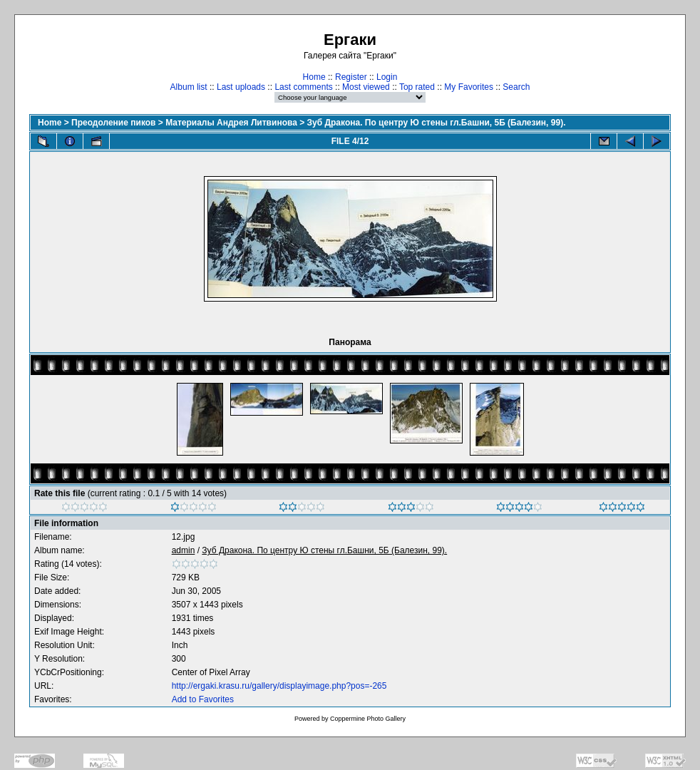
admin (184, 550)
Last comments (303, 87)
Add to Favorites (203, 699)
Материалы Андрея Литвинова (231, 123)
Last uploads (241, 87)
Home (314, 77)
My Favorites (469, 87)
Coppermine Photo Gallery (368, 719)
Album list (189, 87)
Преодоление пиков (113, 123)
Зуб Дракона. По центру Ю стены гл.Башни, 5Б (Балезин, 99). (437, 123)
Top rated (417, 87)
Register (351, 77)
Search (516, 87)
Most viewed (366, 87)
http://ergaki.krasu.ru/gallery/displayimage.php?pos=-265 (279, 686)
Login (387, 77)
